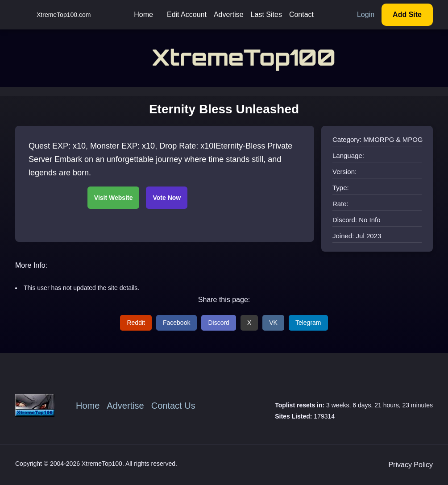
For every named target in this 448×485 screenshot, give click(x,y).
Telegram (308, 323)
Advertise (229, 15)
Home (143, 15)
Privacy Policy (411, 465)
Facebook (176, 323)
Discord (218, 323)
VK (273, 323)
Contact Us (173, 406)
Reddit (136, 323)
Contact (301, 15)
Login (366, 15)
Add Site (407, 15)
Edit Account (187, 15)
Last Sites (266, 15)
